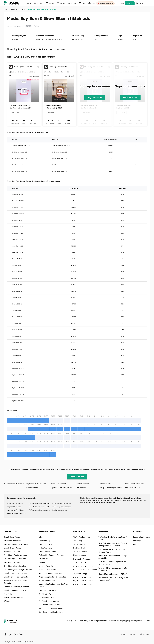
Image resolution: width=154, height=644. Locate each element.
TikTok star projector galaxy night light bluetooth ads (40, 510)
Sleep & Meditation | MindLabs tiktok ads (113, 488)
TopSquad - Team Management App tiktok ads (63, 488)
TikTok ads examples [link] (18, 9)
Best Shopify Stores (46, 594)
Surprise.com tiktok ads (59, 484)
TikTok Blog (78, 541)
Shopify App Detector (12, 552)
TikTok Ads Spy (44, 541)
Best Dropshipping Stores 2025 (50, 573)
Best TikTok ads (79, 548)
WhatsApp (137, 541)
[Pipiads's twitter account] (11, 634)
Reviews (42, 562)
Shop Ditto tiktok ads (83, 484)
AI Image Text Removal (47, 570)
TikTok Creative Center (47, 552)
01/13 (83, 581)
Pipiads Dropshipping (47, 581)
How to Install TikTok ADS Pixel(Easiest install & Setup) (113, 579)
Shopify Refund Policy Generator (16, 577)
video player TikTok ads (15, 504)
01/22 (91, 577)
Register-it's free (95, 97)
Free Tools (8, 594)
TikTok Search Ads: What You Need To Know (113, 538)
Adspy (41, 537)
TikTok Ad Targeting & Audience (16, 544)
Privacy (124, 634)
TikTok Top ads (79, 544)
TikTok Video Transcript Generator (52, 555)
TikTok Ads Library (46, 548)
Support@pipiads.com (142, 537)
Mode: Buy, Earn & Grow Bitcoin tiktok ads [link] (42, 9)
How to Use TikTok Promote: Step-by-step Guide (113, 557)
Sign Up (130, 3)
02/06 (83, 577)
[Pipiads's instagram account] (21, 634)
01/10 (91, 581)
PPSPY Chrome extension (14, 598)
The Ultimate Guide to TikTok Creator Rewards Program (113, 551)
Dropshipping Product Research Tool (52, 577)
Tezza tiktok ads (81, 488)
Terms (133, 634)
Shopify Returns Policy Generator (16, 587)
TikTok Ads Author (80, 552)
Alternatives (43, 559)
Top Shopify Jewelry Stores (49, 601)
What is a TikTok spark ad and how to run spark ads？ (113, 569)
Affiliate (7, 601)
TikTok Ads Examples (82, 537)
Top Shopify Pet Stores (47, 598)
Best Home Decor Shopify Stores (51, 612)
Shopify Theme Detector (13, 548)
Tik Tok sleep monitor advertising (63, 507)
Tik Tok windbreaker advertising (40, 504)
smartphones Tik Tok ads (15, 510)
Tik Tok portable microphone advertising (63, 504)
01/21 (76, 581)
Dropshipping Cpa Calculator (15, 559)
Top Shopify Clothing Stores (49, 605)
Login (122, 3)
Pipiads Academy (80, 555)
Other (93, 570)
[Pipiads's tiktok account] (16, 634)
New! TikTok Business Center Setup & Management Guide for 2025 (113, 545)
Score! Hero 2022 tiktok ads (135, 484)
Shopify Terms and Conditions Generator (15, 582)
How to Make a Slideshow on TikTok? (113, 574)
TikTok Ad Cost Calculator (14, 562)
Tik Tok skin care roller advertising (40, 507)
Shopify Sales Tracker (12, 537)
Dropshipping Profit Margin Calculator (18, 570)
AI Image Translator (46, 566)
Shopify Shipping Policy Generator (17, 590)
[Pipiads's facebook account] (6, 634)
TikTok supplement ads (59, 510)
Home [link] (6, 9)
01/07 (91, 584)
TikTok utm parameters (13, 541)
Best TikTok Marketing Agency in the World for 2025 (112, 563)
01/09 (76, 584)
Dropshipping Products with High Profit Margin (53, 585)
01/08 (83, 584)
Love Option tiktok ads (133, 488)
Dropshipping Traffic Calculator (16, 555)
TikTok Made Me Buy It (47, 590)
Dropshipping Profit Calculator (15, 566)
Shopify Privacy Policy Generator (16, 573)
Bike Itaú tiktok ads (32, 488)
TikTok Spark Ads (45, 544)
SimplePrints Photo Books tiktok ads (38, 484)
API (135, 544)
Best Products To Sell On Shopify (51, 608)
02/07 (76, 577)
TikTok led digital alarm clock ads (18, 513)
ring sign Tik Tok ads (14, 507)
